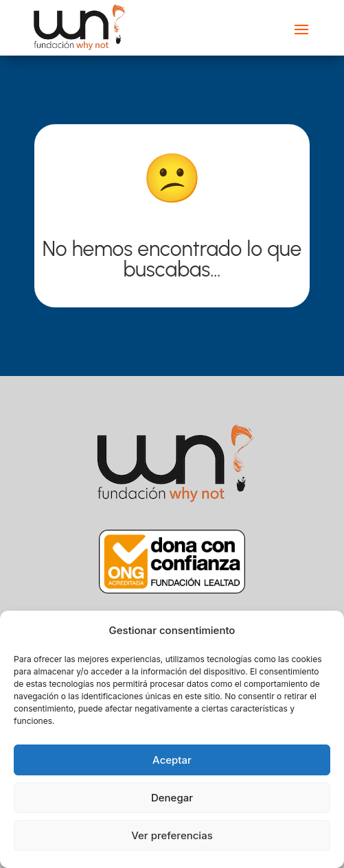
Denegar (172, 798)
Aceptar (172, 760)
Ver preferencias (172, 835)
